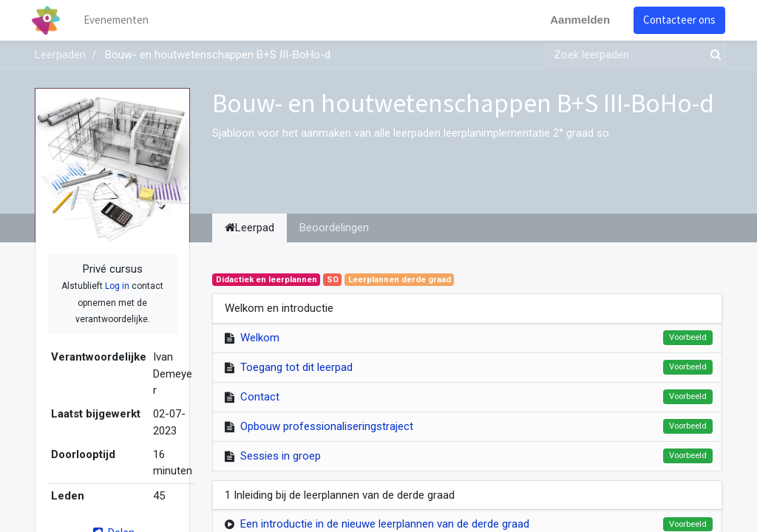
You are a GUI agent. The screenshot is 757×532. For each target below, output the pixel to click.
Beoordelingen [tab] (334, 228)
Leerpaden (60, 55)
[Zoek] (713, 55)
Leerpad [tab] (249, 228)
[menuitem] (120, 20)
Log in (117, 286)
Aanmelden (577, 20)
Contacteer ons (676, 20)
